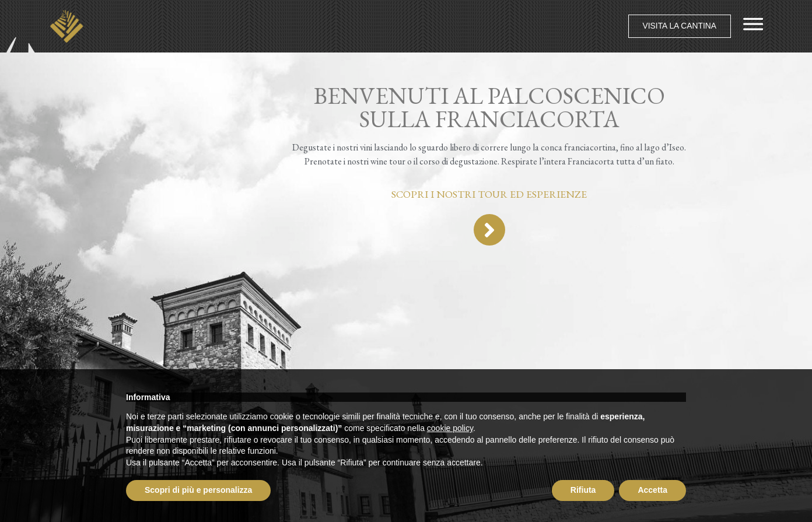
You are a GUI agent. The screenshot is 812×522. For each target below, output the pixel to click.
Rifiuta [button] (583, 490)
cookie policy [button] (450, 428)
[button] (676, 27)
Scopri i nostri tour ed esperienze (489, 194)
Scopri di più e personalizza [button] (198, 490)
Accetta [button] (652, 490)
